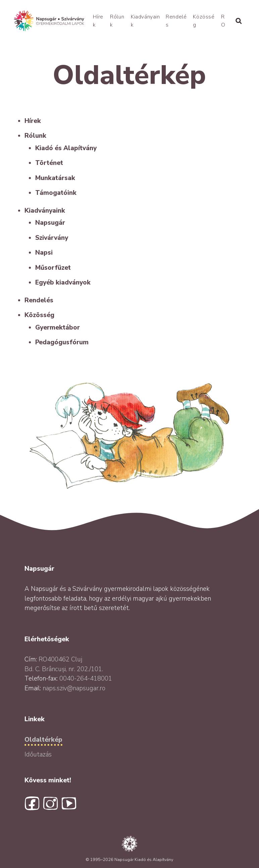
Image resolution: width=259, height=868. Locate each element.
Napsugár (50, 223)
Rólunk (35, 136)
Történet (49, 163)
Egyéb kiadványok (63, 283)
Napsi (44, 253)
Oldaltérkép (43, 740)
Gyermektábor (58, 328)
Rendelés (39, 300)
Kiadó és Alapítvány (66, 148)
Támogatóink (56, 193)
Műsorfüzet (53, 268)
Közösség (39, 315)
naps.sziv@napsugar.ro (74, 688)
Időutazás (38, 754)
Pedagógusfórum (62, 342)
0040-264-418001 (86, 679)
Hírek (33, 121)
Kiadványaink (45, 211)
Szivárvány (52, 238)
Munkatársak (55, 178)
